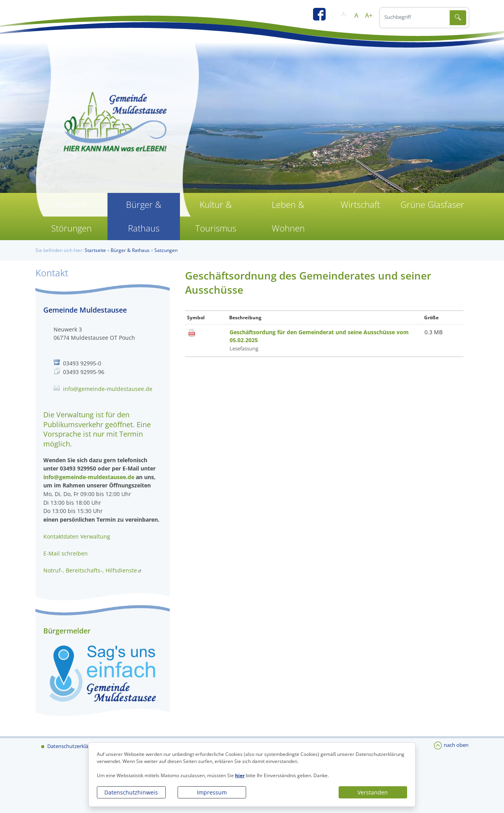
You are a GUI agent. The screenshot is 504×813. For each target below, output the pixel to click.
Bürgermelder (67, 631)
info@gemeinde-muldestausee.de (108, 389)
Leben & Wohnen (288, 216)
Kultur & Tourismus (216, 216)
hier (240, 775)
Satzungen (166, 250)
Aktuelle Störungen (71, 216)
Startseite (95, 250)
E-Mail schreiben (66, 553)
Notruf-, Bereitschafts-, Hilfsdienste (90, 570)
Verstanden (373, 792)
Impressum (212, 792)
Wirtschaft (360, 205)
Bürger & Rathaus (144, 216)
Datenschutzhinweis (131, 792)
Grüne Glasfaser (432, 205)
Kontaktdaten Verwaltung (77, 536)
